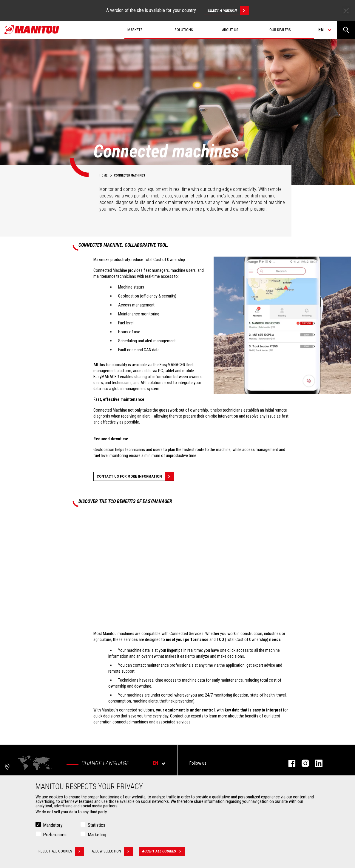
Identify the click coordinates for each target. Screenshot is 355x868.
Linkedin (316, 763)
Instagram (302, 763)
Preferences (55, 835)
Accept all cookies (163, 851)
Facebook (289, 763)
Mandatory (53, 825)
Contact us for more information (135, 476)
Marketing (97, 835)
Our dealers (280, 30)
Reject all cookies (61, 851)
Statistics (97, 825)
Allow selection (112, 851)
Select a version (228, 10)
